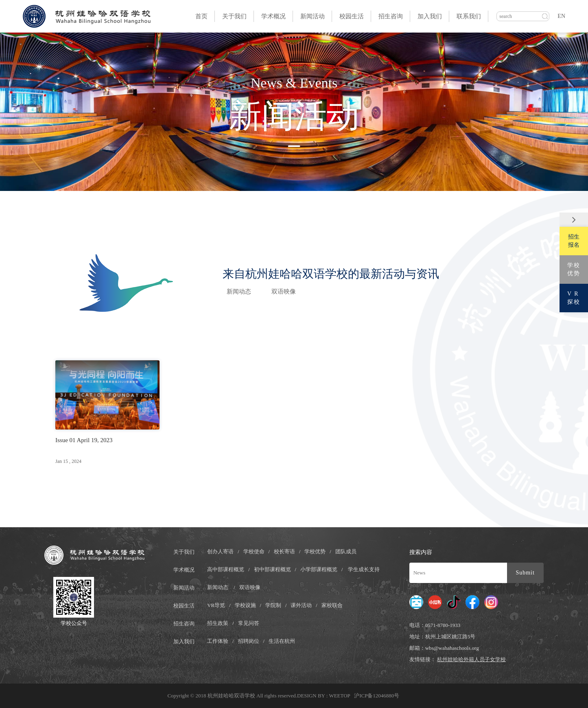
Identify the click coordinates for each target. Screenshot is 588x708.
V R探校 (574, 298)
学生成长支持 (364, 569)
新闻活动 (313, 16)
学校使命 (254, 551)
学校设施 (245, 605)
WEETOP (340, 696)
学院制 (273, 605)
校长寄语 (284, 551)
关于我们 (234, 16)
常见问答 (249, 623)
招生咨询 (391, 16)
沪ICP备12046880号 (377, 696)
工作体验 (218, 641)
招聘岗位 (249, 641)
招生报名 (574, 241)
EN (561, 16)
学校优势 (315, 551)
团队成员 (346, 551)
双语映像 (284, 292)
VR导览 (216, 605)
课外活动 (301, 605)
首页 (201, 16)
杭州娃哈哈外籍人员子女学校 (471, 659)
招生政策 (218, 623)
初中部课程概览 (272, 569)
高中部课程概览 (226, 569)
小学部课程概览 (319, 569)
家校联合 (332, 605)
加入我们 (430, 16)
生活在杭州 (282, 641)
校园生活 (352, 16)
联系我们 (469, 16)
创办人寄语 (220, 551)
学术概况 (273, 16)
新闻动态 (239, 292)
